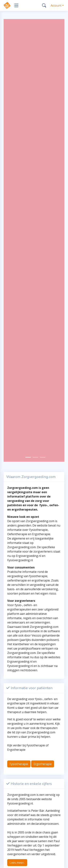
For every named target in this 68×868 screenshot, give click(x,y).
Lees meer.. (17, 863)
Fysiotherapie (19, 764)
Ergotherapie (43, 764)
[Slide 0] (28, 457)
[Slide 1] (35, 457)
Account (56, 5)
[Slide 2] (43, 457)
